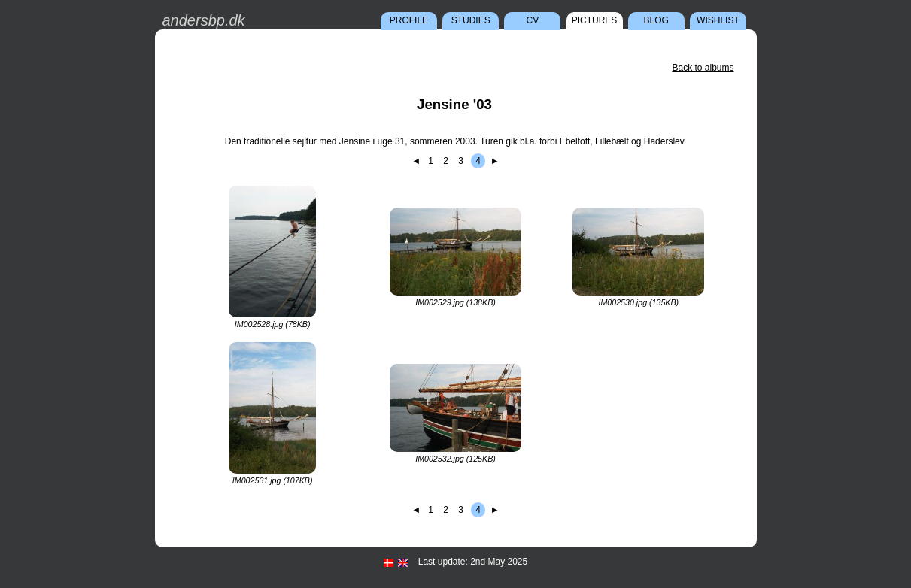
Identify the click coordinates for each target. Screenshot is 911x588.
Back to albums (703, 68)
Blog (656, 20)
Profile (409, 20)
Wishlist (718, 20)
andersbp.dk (204, 20)
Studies (471, 20)
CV (533, 20)
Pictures (595, 20)
